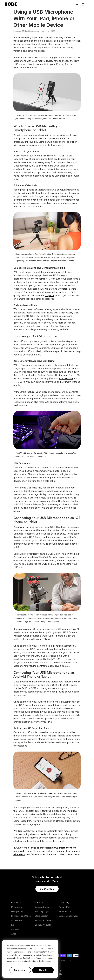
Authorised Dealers (44, 920)
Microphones (17, 907)
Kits (13, 925)
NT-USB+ (61, 156)
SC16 (45, 564)
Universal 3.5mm (67, 289)
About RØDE (65, 907)
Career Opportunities (69, 916)
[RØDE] (11, 4)
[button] (83, 4)
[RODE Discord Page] (60, 974)
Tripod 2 (50, 295)
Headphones (17, 911)
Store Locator (41, 916)
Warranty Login (42, 911)
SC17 (54, 564)
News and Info (66, 911)
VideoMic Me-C (30, 793)
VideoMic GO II (30, 193)
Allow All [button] (43, 970)
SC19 (62, 534)
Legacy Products (43, 925)
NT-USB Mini (66, 378)
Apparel (15, 929)
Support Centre (42, 907)
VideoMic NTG (43, 279)
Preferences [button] (20, 970)
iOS (42, 289)
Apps (14, 934)
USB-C (49, 289)
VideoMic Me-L (47, 793)
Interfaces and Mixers (21, 916)
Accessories (17, 920)
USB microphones (64, 848)
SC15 (53, 534)
